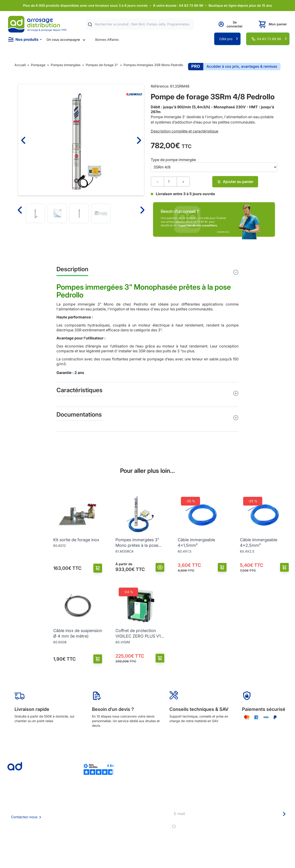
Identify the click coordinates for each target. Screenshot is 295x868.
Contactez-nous (24, 817)
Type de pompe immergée (173, 160)
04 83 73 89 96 (269, 39)
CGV (70, 816)
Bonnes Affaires (107, 40)
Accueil (20, 65)
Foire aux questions (81, 809)
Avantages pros (137, 816)
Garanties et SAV (138, 828)
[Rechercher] (90, 24)
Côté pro (226, 39)
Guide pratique (137, 822)
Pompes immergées (66, 65)
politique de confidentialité (267, 827)
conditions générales (218, 827)
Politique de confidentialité (86, 828)
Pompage (38, 65)
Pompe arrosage (138, 834)
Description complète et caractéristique (184, 131)
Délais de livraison (139, 803)
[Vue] (160, 567)
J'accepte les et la (233, 827)
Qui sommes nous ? (81, 803)
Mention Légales (79, 822)
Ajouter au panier (235, 182)
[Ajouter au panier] (98, 568)
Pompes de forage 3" (102, 65)
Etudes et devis (137, 810)
